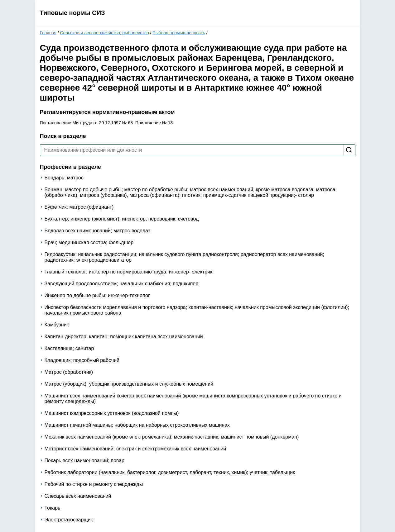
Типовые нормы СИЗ (72, 13)
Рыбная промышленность (179, 33)
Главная (48, 33)
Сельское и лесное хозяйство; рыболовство (104, 33)
